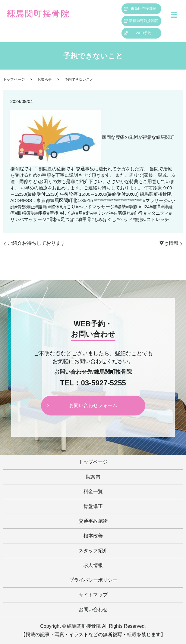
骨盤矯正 (93, 506)
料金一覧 (93, 492)
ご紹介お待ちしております (36, 243)
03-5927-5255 (103, 383)
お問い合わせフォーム (93, 405)
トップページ (14, 79)
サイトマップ (93, 595)
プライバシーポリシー (93, 580)
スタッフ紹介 (93, 551)
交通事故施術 (93, 521)
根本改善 (93, 536)
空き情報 (169, 243)
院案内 (93, 477)
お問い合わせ (93, 610)
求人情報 (93, 565)
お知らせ (45, 79)
